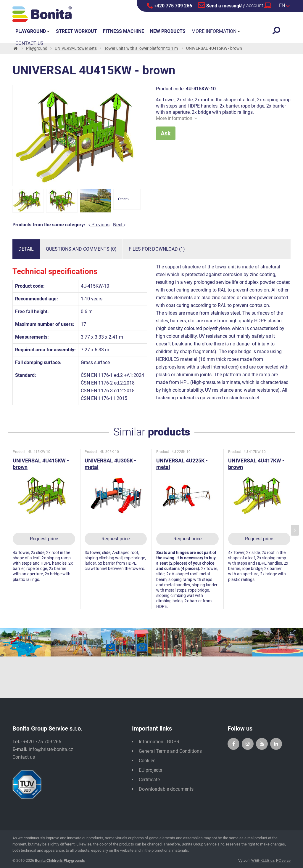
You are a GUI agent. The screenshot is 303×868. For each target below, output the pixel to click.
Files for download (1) (157, 249)
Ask (166, 133)
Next (119, 225)
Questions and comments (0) (81, 249)
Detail (26, 249)
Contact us (24, 757)
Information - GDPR (159, 742)
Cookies (147, 761)
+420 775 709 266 (169, 6)
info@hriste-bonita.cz (51, 749)
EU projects (150, 770)
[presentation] (295, 530)
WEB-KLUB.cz (263, 860)
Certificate (149, 780)
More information (177, 118)
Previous (99, 225)
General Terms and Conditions (170, 751)
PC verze (283, 860)
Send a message (220, 5)
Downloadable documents (166, 789)
